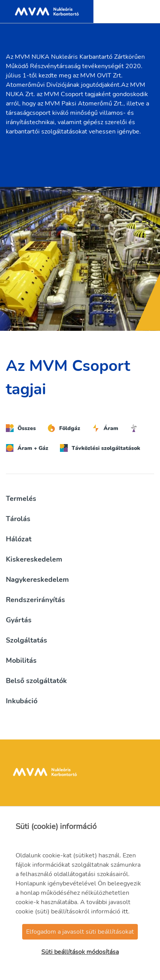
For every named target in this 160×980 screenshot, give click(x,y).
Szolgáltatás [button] (26, 640)
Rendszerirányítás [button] (35, 600)
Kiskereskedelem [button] (34, 559)
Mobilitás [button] (21, 660)
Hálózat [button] (19, 539)
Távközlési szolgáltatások (100, 448)
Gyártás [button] (19, 620)
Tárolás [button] (18, 519)
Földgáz (64, 428)
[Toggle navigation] (146, 12)
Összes (21, 428)
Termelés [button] (21, 499)
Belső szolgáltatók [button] (36, 681)
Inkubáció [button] (22, 701)
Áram (105, 428)
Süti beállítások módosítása (80, 952)
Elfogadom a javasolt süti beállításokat (80, 932)
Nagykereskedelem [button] (37, 580)
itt (125, 912)
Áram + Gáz (27, 448)
